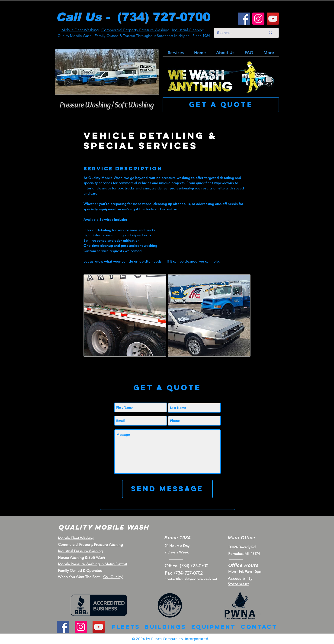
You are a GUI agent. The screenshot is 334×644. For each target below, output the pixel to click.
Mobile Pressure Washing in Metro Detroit (93, 564)
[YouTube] (273, 19)
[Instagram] (258, 19)
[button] (167, 388)
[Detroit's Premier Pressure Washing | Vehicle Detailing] (125, 315)
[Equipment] (214, 627)
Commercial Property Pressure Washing (135, 30)
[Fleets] (126, 627)
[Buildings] (165, 627)
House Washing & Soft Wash (81, 558)
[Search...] (238, 33)
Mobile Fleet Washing (80, 30)
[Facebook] (244, 19)
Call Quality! (113, 577)
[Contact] (259, 627)
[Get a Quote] (221, 105)
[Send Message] (167, 489)
